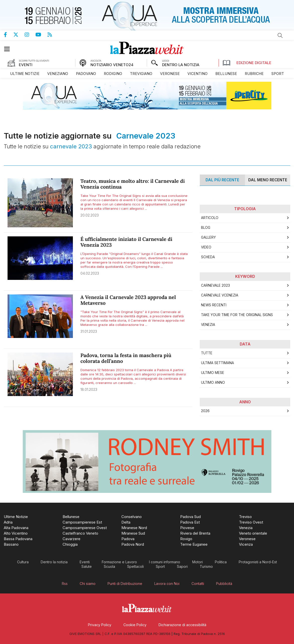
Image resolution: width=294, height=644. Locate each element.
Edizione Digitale (247, 63)
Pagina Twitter (19, 35)
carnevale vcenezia (220, 295)
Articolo (210, 218)
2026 (205, 411)
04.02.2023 (90, 273)
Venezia (208, 325)
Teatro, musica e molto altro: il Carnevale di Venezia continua (133, 184)
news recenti (214, 305)
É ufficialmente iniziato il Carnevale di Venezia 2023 (126, 242)
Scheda (208, 257)
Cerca (280, 35)
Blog (206, 228)
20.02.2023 (90, 215)
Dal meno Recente (268, 180)
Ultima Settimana (217, 363)
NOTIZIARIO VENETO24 (112, 65)
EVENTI (26, 65)
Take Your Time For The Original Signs (237, 315)
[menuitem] (25, 74)
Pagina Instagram (30, 35)
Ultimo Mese (213, 373)
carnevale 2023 (215, 285)
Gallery (208, 237)
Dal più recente (222, 180)
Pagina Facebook (9, 35)
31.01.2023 (89, 331)
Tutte (207, 353)
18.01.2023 (89, 389)
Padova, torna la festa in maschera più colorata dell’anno (126, 358)
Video (206, 247)
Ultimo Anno (213, 382)
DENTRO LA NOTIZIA (181, 65)
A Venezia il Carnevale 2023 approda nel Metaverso (128, 300)
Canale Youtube (41, 35)
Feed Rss (53, 35)
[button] (9, 49)
